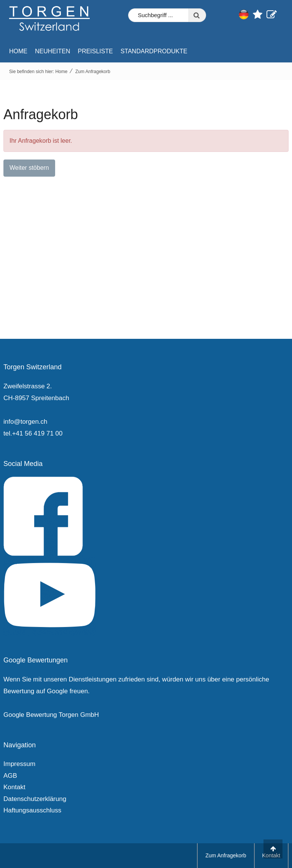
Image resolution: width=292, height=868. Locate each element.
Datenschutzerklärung (35, 799)
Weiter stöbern (29, 168)
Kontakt (14, 787)
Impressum (19, 764)
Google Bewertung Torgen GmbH (51, 715)
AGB (10, 776)
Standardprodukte (154, 51)
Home (18, 51)
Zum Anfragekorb (93, 72)
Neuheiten (52, 51)
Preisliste (95, 51)
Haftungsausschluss (32, 810)
